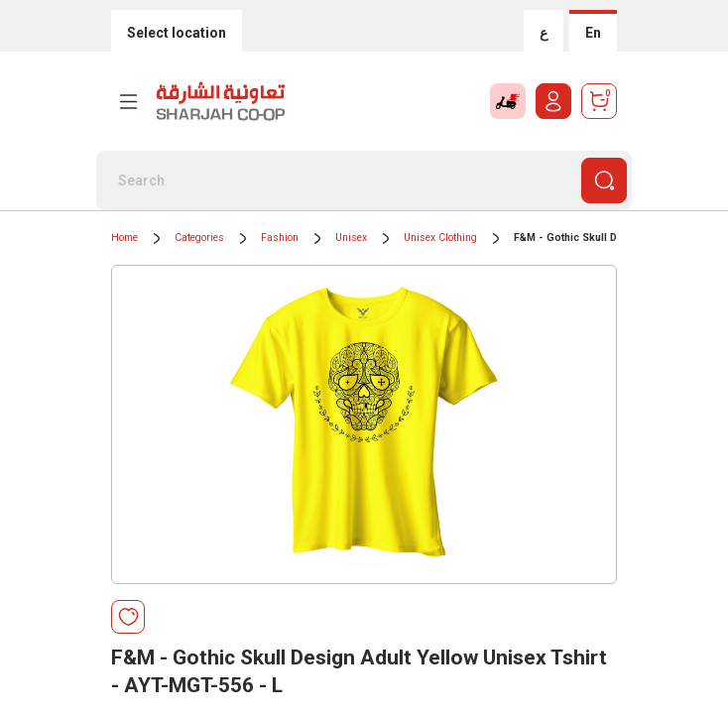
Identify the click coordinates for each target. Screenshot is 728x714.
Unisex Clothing (440, 238)
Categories (199, 238)
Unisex (351, 238)
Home (124, 238)
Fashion (280, 238)
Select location (177, 33)
